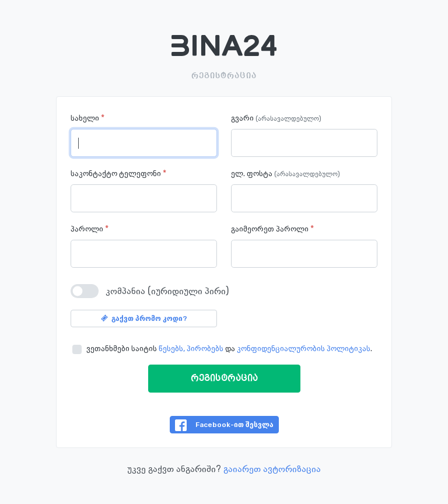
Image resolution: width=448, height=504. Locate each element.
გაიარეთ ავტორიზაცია (272, 469)
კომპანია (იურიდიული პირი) (167, 291)
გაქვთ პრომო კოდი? (144, 318)
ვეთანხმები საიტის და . (229, 349)
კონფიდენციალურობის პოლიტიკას (304, 349)
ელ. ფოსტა (286, 174)
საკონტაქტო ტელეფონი (118, 174)
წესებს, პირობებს (191, 349)
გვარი (276, 118)
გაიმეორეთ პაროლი (272, 229)
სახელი (87, 118)
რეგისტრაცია (224, 379)
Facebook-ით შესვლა (224, 425)
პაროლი (90, 229)
